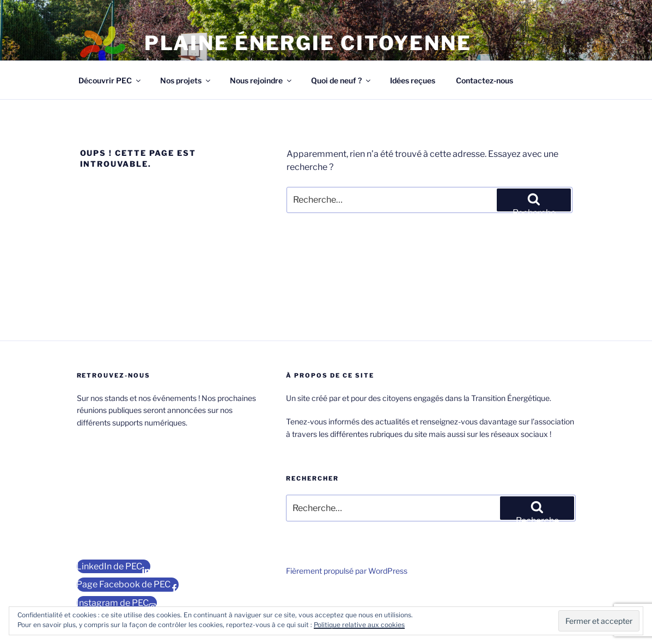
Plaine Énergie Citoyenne (308, 43)
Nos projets (186, 80)
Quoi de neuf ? (342, 80)
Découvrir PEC (110, 80)
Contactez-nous (485, 80)
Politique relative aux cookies (359, 625)
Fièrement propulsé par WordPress (347, 571)
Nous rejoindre (261, 80)
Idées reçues (413, 80)
